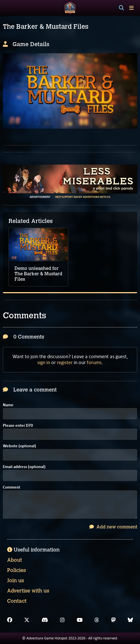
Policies (17, 570)
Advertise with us (28, 591)
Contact (17, 601)
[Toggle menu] (131, 8)
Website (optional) (19, 446)
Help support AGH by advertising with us (83, 197)
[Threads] (97, 620)
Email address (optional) (24, 467)
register (65, 362)
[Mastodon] (114, 620)
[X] (27, 620)
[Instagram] (62, 620)
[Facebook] (10, 620)
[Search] (122, 8)
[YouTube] (80, 620)
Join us (16, 581)
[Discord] (45, 620)
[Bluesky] (130, 620)
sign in (44, 362)
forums (94, 362)
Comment (12, 488)
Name (8, 405)
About (15, 560)
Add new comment (113, 527)
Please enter (18, 426)
